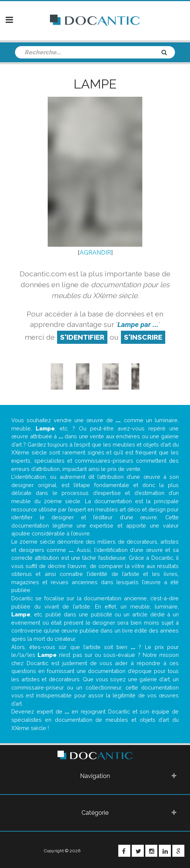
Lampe (95, 84)
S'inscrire (143, 337)
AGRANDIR (95, 253)
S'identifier (82, 337)
